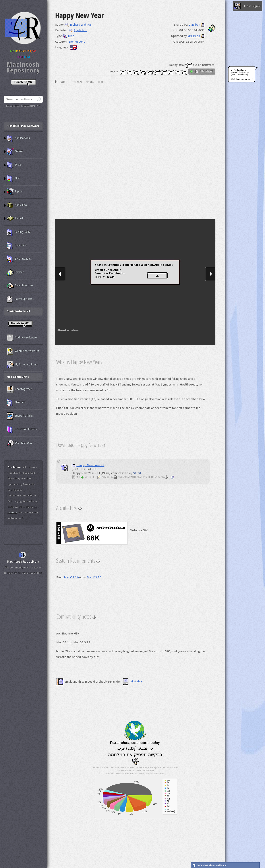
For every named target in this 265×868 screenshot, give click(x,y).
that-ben (194, 25)
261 (92, 82)
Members (16, 403)
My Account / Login (22, 365)
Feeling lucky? (19, 232)
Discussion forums (22, 429)
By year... (16, 272)
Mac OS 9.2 (94, 577)
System (15, 165)
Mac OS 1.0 (71, 577)
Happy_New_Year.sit (88, 465)
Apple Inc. (78, 30)
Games (15, 152)
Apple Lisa (17, 205)
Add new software (22, 338)
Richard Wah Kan (79, 25)
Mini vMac (133, 681)
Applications (18, 138)
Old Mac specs (19, 443)
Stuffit (137, 473)
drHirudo (194, 36)
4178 (79, 82)
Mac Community (18, 377)
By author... (17, 245)
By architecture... (21, 286)
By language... (19, 259)
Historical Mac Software (23, 126)
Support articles (20, 416)
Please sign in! (248, 6)
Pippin (15, 192)
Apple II (15, 219)
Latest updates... (20, 299)
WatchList (202, 71)
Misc (69, 36)
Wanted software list (23, 351)
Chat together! (19, 389)
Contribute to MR (18, 311)
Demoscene (77, 42)
